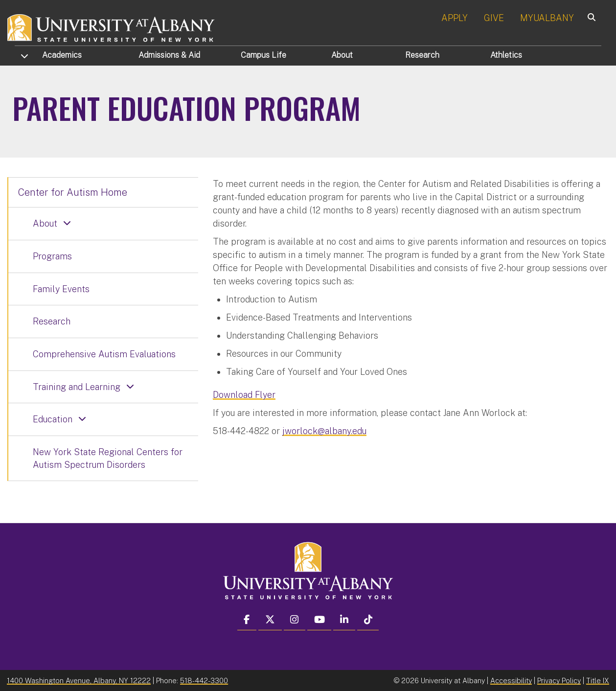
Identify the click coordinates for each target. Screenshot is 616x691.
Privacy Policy (559, 680)
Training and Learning (77, 387)
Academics (62, 55)
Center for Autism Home (73, 192)
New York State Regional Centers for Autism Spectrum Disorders (108, 458)
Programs (52, 256)
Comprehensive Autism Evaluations (104, 354)
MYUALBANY (547, 18)
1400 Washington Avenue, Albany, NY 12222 (79, 680)
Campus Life (263, 55)
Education (53, 419)
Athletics (506, 55)
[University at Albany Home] (112, 27)
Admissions (169, 55)
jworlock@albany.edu (324, 431)
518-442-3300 (204, 680)
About (342, 55)
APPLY (455, 18)
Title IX (598, 680)
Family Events (61, 289)
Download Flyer (244, 395)
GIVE (494, 18)
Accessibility (511, 680)
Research (422, 55)
